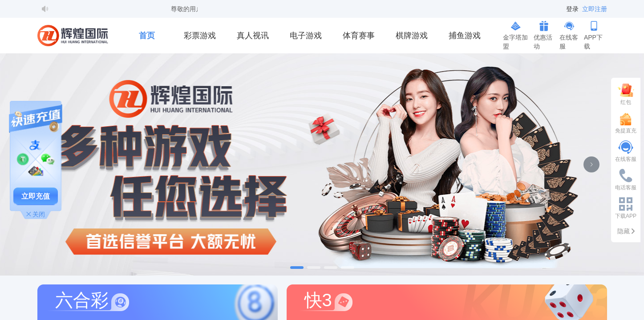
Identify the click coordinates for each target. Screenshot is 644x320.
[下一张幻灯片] (591, 164)
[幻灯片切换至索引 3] (331, 268)
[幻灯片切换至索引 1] (297, 268)
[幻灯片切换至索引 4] (348, 268)
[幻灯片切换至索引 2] (314, 268)
